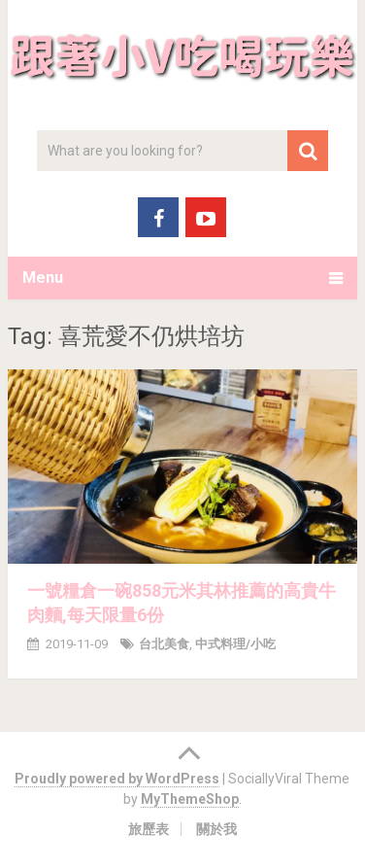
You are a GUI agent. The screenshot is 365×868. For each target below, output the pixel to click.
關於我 (216, 829)
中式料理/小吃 (235, 644)
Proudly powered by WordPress (117, 779)
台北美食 (164, 644)
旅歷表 (149, 829)
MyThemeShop (190, 799)
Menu (43, 278)
